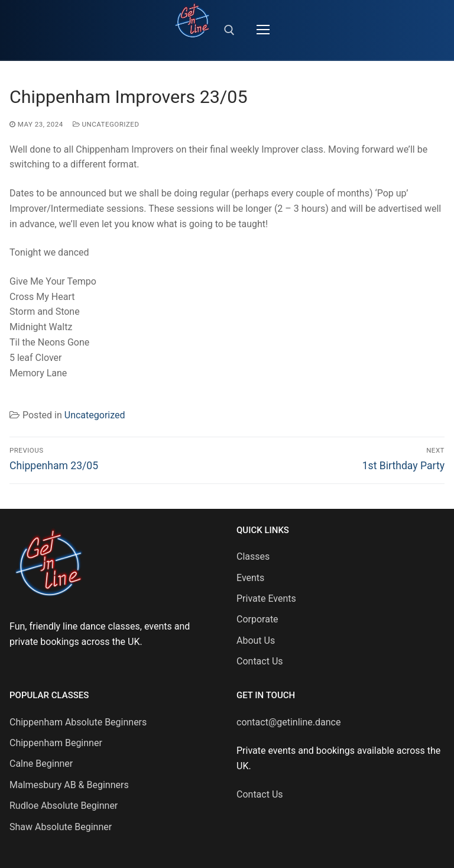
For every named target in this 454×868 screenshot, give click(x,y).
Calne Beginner (41, 764)
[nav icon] (263, 30)
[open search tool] (229, 30)
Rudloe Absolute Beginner (64, 806)
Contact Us (260, 661)
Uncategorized (106, 124)
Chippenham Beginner (56, 743)
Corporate (257, 619)
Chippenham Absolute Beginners (78, 722)
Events (250, 578)
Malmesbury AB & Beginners (69, 785)
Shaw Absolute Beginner (61, 827)
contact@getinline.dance (288, 722)
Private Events (266, 598)
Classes (253, 556)
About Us (256, 640)
